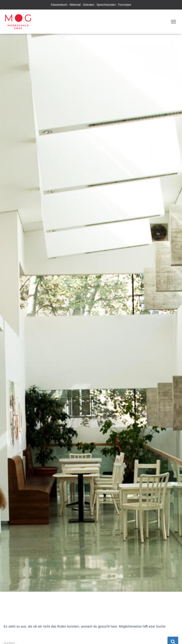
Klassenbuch (59, 5)
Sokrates (89, 5)
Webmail (75, 5)
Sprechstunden (106, 5)
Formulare (125, 5)
